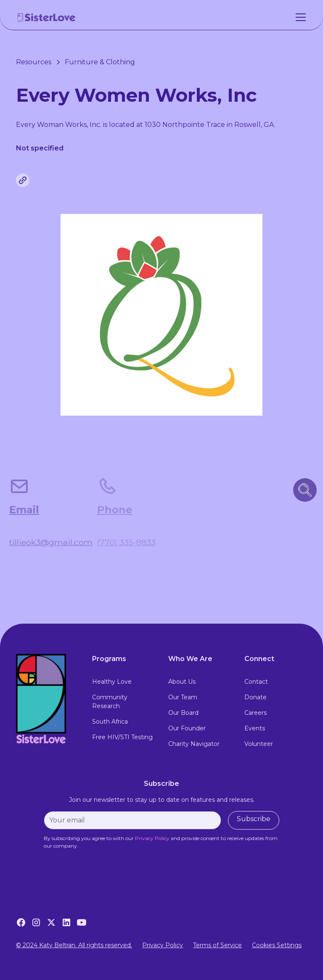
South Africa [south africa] (110, 722)
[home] (47, 17)
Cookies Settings (277, 945)
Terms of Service (217, 945)
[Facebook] (21, 922)
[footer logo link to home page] (47, 699)
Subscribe (254, 819)
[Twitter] (51, 922)
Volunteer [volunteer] (259, 744)
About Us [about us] (182, 682)
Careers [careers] (255, 713)
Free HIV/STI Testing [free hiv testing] (122, 737)
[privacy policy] (152, 838)
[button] (299, 17)
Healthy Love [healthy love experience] (112, 682)
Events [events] (255, 728)
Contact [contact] (256, 682)
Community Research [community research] (110, 702)
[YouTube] (82, 922)
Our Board (183, 713)
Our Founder (187, 728)
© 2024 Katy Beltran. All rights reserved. (74, 945)
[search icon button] (305, 490)
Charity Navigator (194, 744)
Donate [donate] (255, 697)
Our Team (183, 697)
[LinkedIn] (66, 922)
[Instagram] (36, 922)
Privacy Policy (163, 945)
